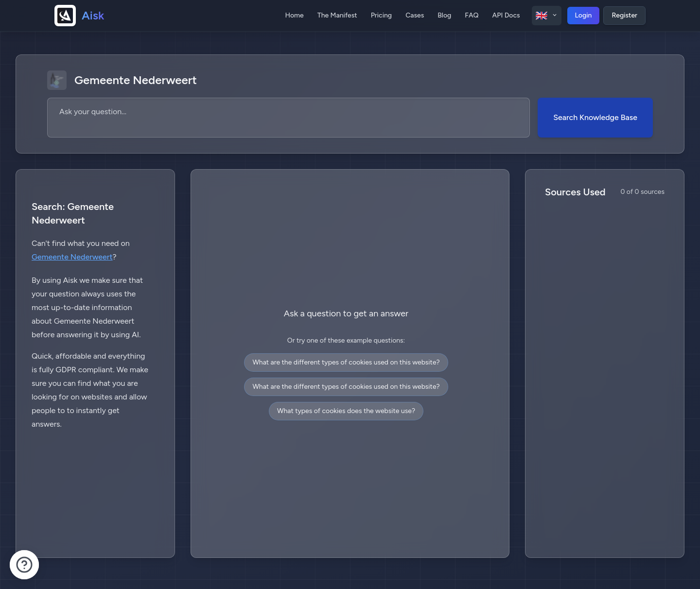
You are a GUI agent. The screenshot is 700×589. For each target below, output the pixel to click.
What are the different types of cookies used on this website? (346, 362)
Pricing (381, 15)
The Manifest (337, 15)
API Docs (506, 15)
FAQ (472, 15)
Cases (415, 15)
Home (294, 15)
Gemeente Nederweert (72, 257)
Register (624, 15)
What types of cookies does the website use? (346, 411)
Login (584, 15)
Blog (444, 15)
